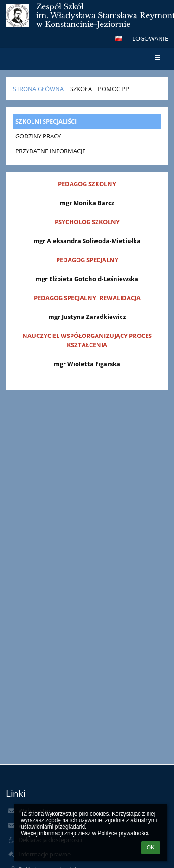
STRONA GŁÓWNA (38, 89)
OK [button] (151, 848)
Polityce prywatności (123, 833)
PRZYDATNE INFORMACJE (50, 151)
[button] (119, 38)
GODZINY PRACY (38, 136)
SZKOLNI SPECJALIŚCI (46, 121)
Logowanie (150, 38)
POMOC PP (113, 89)
